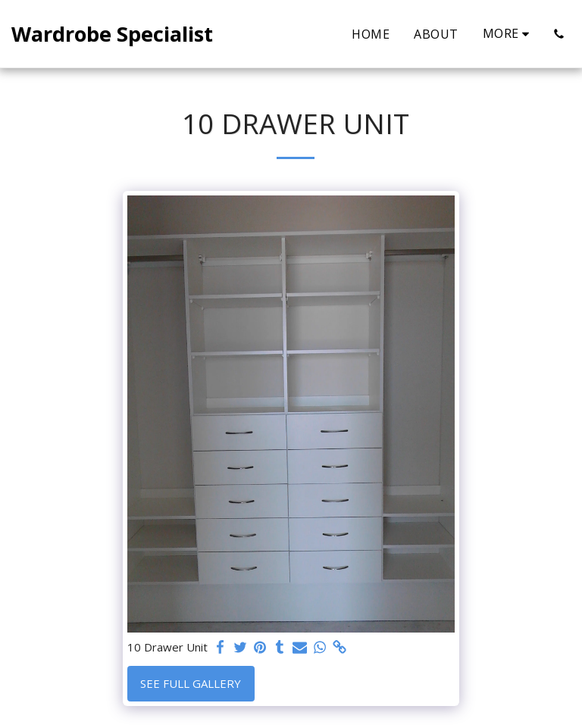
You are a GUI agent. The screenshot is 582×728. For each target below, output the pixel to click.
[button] (559, 34)
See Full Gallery (191, 683)
